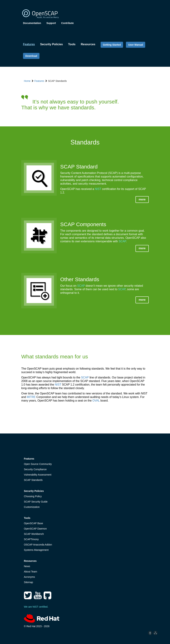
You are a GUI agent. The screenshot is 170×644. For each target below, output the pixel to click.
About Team (30, 572)
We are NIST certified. (36, 607)
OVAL (96, 401)
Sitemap (28, 582)
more (142, 199)
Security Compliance (35, 469)
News (27, 566)
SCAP (122, 241)
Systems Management (36, 550)
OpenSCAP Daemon (35, 529)
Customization (32, 507)
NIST (98, 189)
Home (27, 81)
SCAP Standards (33, 480)
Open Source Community (38, 464)
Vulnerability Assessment (38, 475)
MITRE (31, 397)
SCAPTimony (31, 539)
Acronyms (29, 577)
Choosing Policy (33, 496)
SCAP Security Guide (36, 502)
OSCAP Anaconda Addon (38, 545)
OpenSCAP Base (33, 523)
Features (39, 81)
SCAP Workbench (34, 534)
